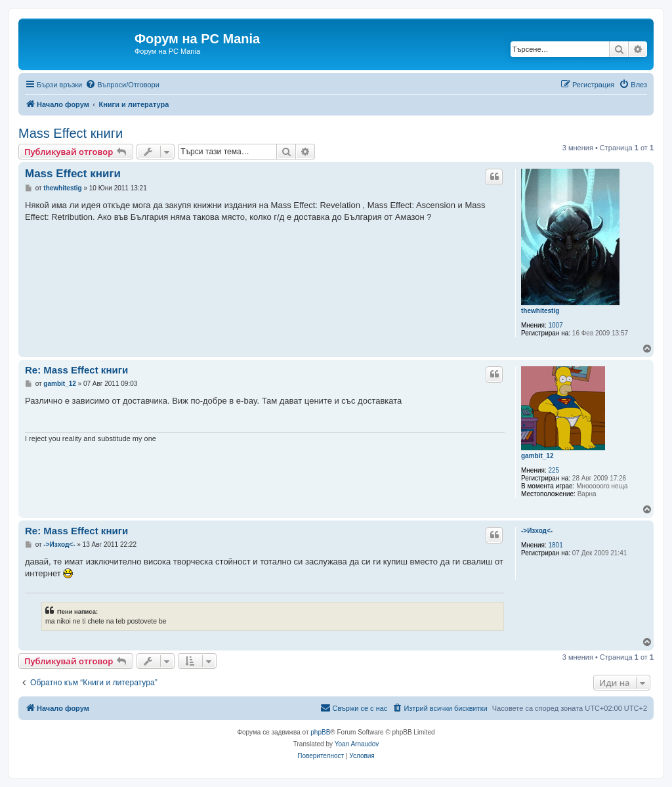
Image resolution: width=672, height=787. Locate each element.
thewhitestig (540, 311)
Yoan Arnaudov (357, 744)
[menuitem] (122, 85)
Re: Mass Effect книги (76, 370)
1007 (556, 325)
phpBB (320, 732)
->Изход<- (537, 531)
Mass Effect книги (71, 133)
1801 (556, 545)
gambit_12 (537, 456)
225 (554, 470)
